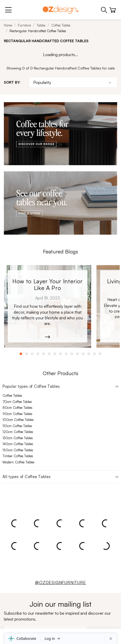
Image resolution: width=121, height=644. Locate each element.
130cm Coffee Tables (18, 438)
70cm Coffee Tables (17, 402)
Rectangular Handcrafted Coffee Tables (38, 31)
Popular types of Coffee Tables (31, 386)
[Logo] (60, 10)
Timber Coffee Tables (18, 456)
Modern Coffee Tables (19, 462)
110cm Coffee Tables (17, 426)
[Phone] (104, 10)
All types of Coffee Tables (27, 477)
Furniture (24, 25)
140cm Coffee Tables (18, 444)
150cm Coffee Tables (18, 450)
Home (8, 25)
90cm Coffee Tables (18, 414)
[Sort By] (73, 82)
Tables (41, 25)
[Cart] (113, 9)
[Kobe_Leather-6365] (47, 306)
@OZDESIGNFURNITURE (60, 583)
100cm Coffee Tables (18, 420)
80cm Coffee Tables (18, 408)
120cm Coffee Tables (18, 432)
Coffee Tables (61, 25)
